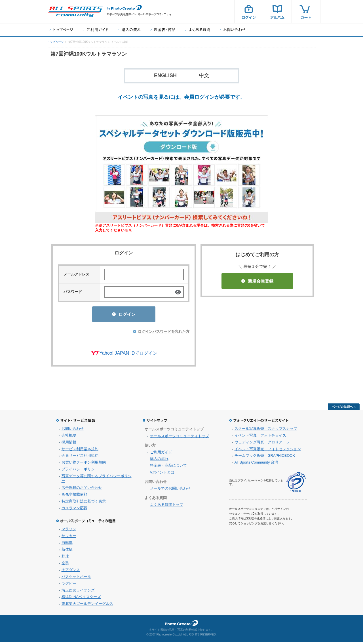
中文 (204, 75)
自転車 (67, 544)
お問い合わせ (233, 30)
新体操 (67, 551)
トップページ (61, 30)
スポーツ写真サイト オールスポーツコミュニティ (75, 12)
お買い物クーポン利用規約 (84, 464)
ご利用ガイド (96, 30)
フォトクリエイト (181, 625)
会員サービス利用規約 (80, 457)
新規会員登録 (257, 281)
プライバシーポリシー (80, 471)
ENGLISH (165, 75)
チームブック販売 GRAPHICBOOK (265, 457)
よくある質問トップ (167, 506)
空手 (65, 565)
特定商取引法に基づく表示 (84, 503)
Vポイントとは (162, 474)
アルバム (277, 11)
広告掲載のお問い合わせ (82, 489)
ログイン (249, 11)
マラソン (69, 531)
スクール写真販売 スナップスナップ (266, 430)
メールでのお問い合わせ (170, 490)
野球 (65, 558)
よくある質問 (198, 30)
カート (306, 11)
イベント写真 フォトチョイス (260, 437)
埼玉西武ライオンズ (78, 592)
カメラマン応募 (74, 510)
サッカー (69, 537)
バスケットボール (76, 578)
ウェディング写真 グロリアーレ (262, 444)
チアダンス (71, 572)
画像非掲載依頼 (74, 496)
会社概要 (69, 437)
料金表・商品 (163, 30)
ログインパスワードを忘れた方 (164, 333)
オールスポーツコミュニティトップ (180, 438)
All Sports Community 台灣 (257, 464)
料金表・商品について (168, 467)
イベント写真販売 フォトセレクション (268, 451)
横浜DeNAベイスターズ (81, 598)
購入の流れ (129, 30)
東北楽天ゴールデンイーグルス (87, 605)
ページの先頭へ (344, 408)
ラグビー (69, 585)
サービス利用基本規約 (80, 451)
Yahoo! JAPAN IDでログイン (129, 355)
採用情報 (69, 444)
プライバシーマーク (296, 484)
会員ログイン (199, 97)
